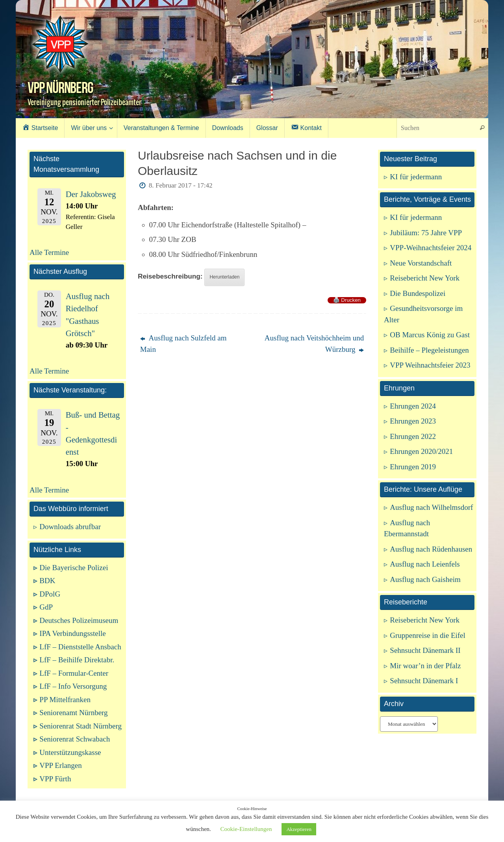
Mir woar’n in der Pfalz (425, 666)
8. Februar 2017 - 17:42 (181, 185)
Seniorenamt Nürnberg (73, 713)
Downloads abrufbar (70, 527)
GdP (46, 607)
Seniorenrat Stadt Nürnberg (81, 726)
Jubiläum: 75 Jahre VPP (426, 233)
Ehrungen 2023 (413, 421)
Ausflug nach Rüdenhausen (431, 549)
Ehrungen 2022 (413, 436)
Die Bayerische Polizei (74, 568)
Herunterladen (224, 277)
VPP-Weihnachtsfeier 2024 (431, 248)
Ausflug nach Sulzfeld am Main (183, 344)
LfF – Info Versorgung (73, 686)
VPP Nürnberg (60, 87)
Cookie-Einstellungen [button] (246, 829)
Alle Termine (49, 252)
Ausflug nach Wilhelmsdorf (431, 507)
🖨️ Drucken (347, 300)
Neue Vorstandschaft (421, 263)
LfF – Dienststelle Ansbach (80, 647)
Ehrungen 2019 (413, 467)
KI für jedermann (416, 177)
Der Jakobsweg (91, 194)
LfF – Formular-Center (74, 673)
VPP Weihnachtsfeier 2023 (430, 365)
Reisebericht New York (425, 278)
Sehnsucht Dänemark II (425, 650)
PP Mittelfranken (65, 700)
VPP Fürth (55, 779)
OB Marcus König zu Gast (430, 335)
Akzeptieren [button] (299, 829)
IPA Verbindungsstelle (72, 633)
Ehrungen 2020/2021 (421, 451)
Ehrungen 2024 (413, 406)
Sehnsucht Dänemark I (424, 681)
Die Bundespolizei (418, 293)
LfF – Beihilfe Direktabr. (77, 660)
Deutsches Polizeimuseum (79, 620)
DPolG (50, 594)
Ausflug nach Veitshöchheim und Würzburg (314, 344)
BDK (47, 581)
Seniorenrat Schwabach (75, 739)
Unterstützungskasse (70, 752)
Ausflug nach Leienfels (425, 564)
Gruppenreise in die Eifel (428, 635)
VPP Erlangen (60, 765)
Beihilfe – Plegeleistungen (429, 350)
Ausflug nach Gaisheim (425, 579)
